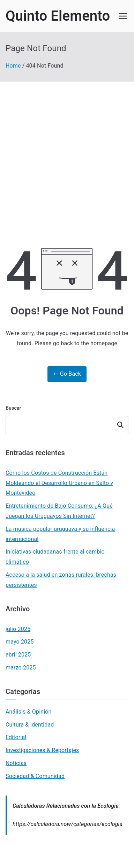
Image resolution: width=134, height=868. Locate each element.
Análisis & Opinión (29, 712)
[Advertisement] (67, 152)
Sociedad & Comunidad (35, 776)
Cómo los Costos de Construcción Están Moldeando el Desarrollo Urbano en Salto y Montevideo (59, 483)
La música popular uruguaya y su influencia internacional (60, 534)
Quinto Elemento (58, 16)
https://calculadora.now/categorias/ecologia (68, 824)
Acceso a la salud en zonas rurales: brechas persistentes (61, 580)
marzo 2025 (21, 668)
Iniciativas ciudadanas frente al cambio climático (55, 557)
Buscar (13, 408)
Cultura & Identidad (30, 725)
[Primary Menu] (123, 16)
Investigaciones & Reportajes (42, 750)
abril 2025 (18, 655)
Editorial (16, 737)
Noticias (16, 763)
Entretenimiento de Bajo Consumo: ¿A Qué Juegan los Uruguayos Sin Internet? (59, 511)
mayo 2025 (20, 642)
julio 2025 (18, 629)
